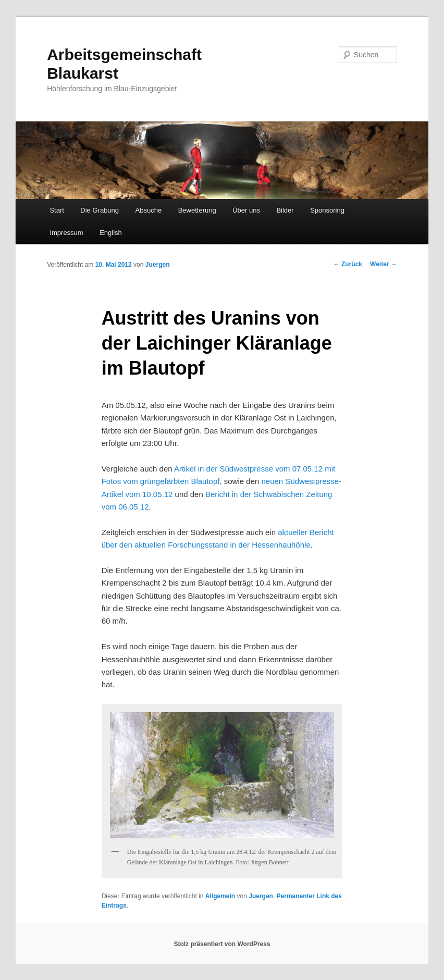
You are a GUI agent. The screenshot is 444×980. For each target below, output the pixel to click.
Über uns (246, 210)
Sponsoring (327, 210)
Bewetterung (197, 210)
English (111, 233)
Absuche (149, 210)
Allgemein (220, 896)
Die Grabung (100, 210)
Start (57, 210)
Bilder (285, 210)
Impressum (66, 233)
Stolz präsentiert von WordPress (222, 944)
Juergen (158, 265)
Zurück (348, 264)
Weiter (384, 264)
